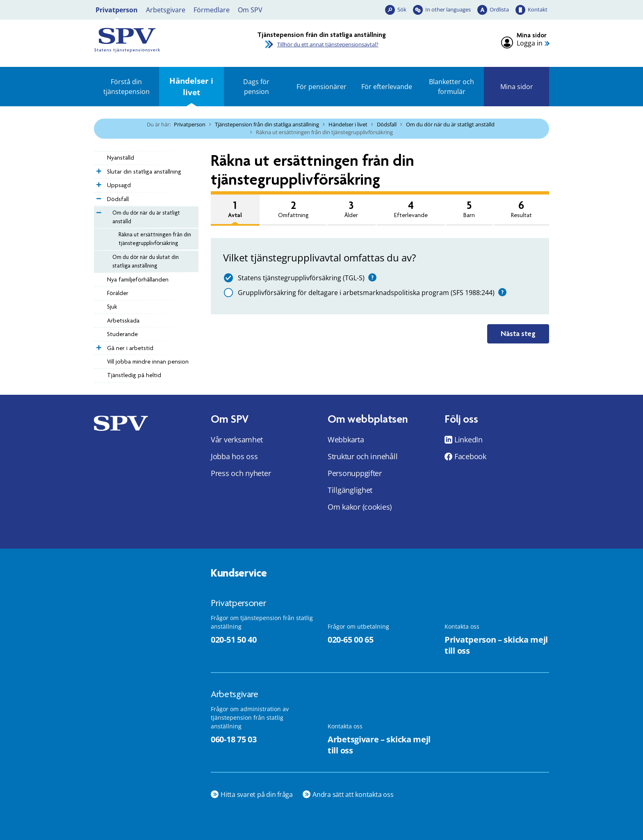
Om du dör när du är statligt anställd (450, 124)
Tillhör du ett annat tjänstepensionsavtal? (328, 44)
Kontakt (538, 9)
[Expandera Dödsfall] (98, 197)
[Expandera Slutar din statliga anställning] (98, 169)
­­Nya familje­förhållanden (138, 279)
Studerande (122, 334)
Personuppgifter (355, 473)
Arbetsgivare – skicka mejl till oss (379, 745)
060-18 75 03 (234, 739)
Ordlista (499, 9)
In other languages (448, 9)
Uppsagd (119, 185)
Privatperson (117, 10)
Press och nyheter (241, 473)
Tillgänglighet (350, 490)
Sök (402, 9)
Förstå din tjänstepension (127, 87)
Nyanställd (121, 158)
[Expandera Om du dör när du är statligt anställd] (98, 211)
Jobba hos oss (234, 456)
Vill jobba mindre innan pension (148, 362)
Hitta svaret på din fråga (257, 794)
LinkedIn (469, 439)
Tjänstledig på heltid (134, 375)
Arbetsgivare (166, 10)
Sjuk (112, 307)
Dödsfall (387, 124)
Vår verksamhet (237, 439)
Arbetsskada (123, 320)
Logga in (530, 43)
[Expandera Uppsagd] (98, 183)
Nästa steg (518, 334)
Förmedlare (212, 10)
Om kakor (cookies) (360, 507)
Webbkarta (346, 439)
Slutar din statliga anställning (144, 172)
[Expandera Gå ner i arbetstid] (98, 346)
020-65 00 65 (350, 640)
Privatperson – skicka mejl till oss (496, 645)
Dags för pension (256, 87)
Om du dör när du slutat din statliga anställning (146, 261)
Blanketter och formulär (451, 87)
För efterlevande (387, 87)
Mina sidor (517, 87)
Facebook (470, 456)
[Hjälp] (372, 277)
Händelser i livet (191, 86)
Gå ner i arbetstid (130, 348)
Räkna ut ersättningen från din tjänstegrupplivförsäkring (155, 239)
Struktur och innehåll (363, 456)
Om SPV (250, 10)
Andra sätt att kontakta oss (353, 794)
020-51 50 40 (234, 640)
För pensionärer (321, 87)
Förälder (118, 293)
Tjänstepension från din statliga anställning (267, 124)
